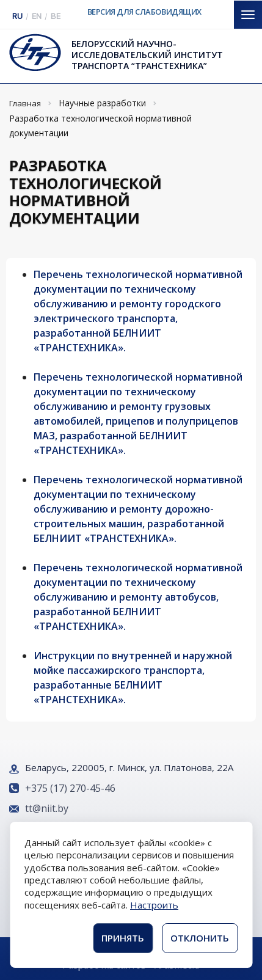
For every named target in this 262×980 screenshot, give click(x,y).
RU (17, 16)
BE (56, 16)
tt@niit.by (47, 808)
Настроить (154, 905)
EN (37, 16)
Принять (123, 938)
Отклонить (200, 938)
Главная (25, 103)
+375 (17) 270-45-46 (70, 788)
